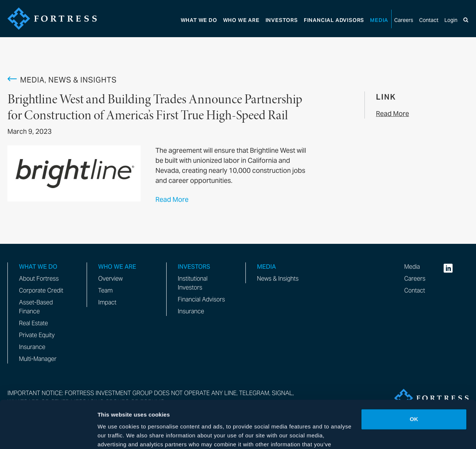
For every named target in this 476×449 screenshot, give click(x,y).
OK (414, 380)
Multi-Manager (38, 359)
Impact (107, 302)
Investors (282, 20)
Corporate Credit (41, 290)
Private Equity (37, 335)
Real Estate (33, 323)
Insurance (32, 347)
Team (105, 290)
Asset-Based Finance (36, 307)
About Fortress (39, 279)
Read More (172, 199)
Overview (110, 279)
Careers (404, 20)
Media (379, 20)
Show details (115, 434)
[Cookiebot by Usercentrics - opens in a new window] (48, 435)
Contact (429, 20)
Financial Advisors (201, 299)
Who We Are (241, 20)
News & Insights (278, 279)
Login (451, 20)
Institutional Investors (193, 283)
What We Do (199, 20)
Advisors (334, 20)
